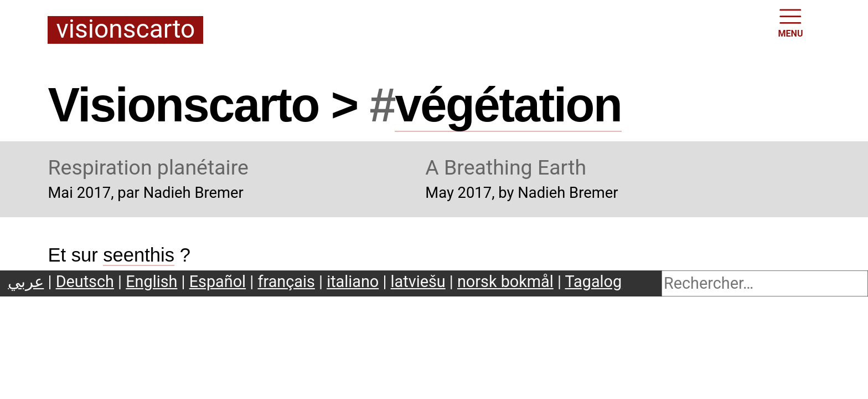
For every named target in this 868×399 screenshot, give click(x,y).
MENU (791, 22)
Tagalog (594, 282)
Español (218, 282)
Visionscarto (125, 30)
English (151, 282)
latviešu (418, 282)
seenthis (139, 255)
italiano (353, 282)
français (286, 282)
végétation (508, 105)
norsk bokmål (505, 282)
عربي (26, 282)
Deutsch (85, 282)
